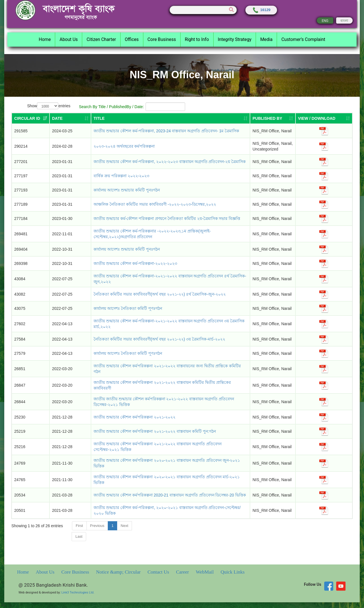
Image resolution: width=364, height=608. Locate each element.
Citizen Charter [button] (101, 39)
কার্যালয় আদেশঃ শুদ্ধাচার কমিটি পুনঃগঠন (127, 190)
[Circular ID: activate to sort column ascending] (31, 118)
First (79, 526)
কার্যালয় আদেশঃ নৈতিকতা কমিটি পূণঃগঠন (128, 308)
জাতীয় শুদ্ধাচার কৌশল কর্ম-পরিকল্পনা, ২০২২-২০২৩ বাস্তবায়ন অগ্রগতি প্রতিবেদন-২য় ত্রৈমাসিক (170, 162)
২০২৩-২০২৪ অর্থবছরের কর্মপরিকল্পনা (124, 146)
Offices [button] (132, 39)
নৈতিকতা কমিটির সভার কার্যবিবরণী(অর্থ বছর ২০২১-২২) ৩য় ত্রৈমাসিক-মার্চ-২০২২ (159, 339)
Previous (97, 526)
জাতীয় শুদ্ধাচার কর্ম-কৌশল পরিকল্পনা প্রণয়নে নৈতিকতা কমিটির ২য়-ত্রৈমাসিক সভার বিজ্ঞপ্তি (167, 219)
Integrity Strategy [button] (235, 39)
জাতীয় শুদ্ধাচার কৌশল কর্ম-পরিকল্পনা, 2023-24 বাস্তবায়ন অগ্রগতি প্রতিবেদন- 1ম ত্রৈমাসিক (166, 131)
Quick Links (233, 572)
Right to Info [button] (197, 39)
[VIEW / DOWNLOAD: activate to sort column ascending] (324, 118)
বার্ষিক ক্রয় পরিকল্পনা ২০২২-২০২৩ (121, 176)
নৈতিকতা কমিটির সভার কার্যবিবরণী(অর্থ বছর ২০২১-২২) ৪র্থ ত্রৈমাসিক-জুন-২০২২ (160, 294)
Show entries (49, 106)
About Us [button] (69, 39)
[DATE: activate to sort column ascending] (70, 118)
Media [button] (266, 39)
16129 (261, 10)
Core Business (76, 572)
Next (124, 526)
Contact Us (159, 572)
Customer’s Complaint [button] (303, 39)
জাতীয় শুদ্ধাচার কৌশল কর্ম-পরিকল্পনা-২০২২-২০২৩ (135, 263)
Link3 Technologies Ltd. (78, 592)
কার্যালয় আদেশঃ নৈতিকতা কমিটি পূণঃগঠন (128, 353)
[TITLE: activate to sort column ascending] (170, 118)
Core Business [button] (162, 39)
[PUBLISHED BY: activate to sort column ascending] (273, 118)
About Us (46, 572)
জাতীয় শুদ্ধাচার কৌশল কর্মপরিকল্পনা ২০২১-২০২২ (135, 417)
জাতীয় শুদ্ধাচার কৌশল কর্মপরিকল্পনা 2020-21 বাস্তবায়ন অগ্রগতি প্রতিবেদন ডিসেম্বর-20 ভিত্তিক (170, 495)
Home (24, 572)
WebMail (205, 572)
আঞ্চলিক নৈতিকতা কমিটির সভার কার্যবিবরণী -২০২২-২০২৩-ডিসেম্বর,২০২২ (155, 204)
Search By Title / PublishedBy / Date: (132, 107)
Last (79, 536)
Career (183, 572)
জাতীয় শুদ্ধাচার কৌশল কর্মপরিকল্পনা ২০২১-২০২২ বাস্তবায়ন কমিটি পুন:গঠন (155, 431)
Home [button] (45, 39)
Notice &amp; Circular (119, 572)
